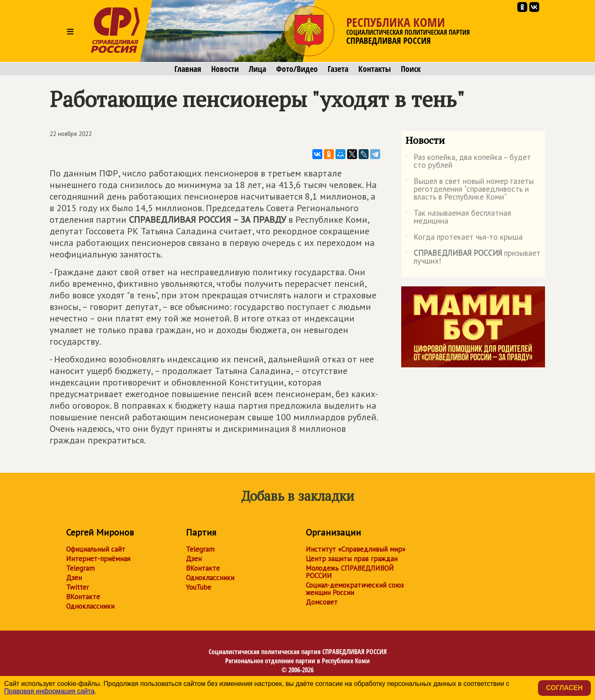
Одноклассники (90, 606)
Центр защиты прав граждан (352, 559)
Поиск (411, 69)
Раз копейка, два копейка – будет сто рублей (468, 162)
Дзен (74, 578)
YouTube (199, 587)
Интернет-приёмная (98, 559)
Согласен (564, 688)
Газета (338, 69)
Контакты (375, 69)
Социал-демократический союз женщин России (355, 589)
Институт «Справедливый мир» (356, 549)
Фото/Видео (297, 69)
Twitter (77, 587)
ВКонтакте (83, 597)
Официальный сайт (96, 549)
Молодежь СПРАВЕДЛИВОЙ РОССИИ (350, 572)
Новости (225, 69)
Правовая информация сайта (49, 691)
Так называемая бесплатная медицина (458, 217)
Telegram (80, 568)
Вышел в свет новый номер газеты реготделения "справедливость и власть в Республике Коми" (470, 189)
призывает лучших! (473, 257)
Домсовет (322, 602)
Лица (257, 69)
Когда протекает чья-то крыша (464, 238)
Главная (188, 69)
